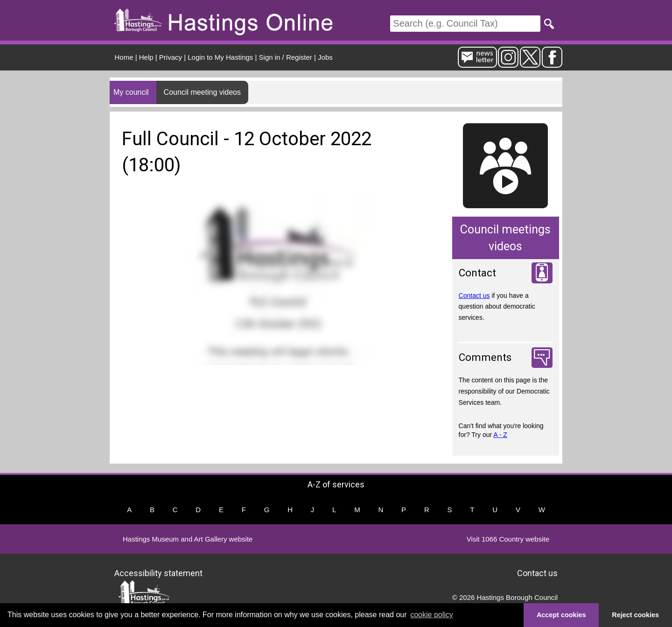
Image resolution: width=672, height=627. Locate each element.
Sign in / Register (286, 57)
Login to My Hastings (220, 57)
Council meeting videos (202, 92)
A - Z (500, 435)
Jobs (325, 57)
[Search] (465, 24)
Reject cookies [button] (635, 615)
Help (146, 57)
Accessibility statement (158, 573)
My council (131, 92)
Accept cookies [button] (561, 615)
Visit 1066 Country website (508, 539)
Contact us (474, 296)
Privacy (171, 57)
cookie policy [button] (432, 615)
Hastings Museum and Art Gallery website (188, 539)
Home (124, 57)
